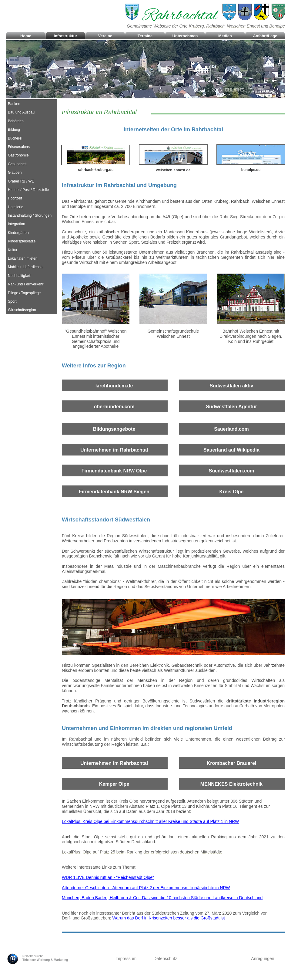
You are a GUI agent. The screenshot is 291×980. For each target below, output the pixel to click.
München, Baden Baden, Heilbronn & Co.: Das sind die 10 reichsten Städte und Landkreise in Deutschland (162, 898)
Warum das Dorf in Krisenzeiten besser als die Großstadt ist (169, 918)
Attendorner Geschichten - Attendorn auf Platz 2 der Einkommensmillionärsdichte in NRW (146, 888)
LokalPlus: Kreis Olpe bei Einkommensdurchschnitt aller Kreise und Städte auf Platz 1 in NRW (150, 821)
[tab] (32, 104)
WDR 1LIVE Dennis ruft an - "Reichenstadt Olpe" (108, 877)
